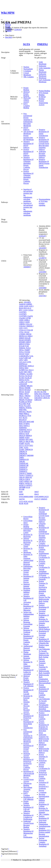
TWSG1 (22, 475)
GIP (30, 358)
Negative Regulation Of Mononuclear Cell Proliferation (28, 833)
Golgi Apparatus (45, 68)
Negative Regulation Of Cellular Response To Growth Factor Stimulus (44, 618)
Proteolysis (43, 761)
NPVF (26, 394)
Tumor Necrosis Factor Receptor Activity (27, 708)
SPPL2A (22, 442)
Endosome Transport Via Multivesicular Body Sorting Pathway (44, 739)
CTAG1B (30, 330)
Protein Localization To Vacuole (44, 567)
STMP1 (22, 444)
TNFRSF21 (23, 471)
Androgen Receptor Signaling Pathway (42, 154)
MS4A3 (22, 388)
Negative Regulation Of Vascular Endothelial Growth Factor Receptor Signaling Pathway (44, 515)
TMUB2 (22, 461)
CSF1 (21, 328)
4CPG (26, 501)
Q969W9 (44, 499)
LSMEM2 (23, 386)
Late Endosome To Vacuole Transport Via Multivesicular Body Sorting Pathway (44, 654)
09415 (37, 494)
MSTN (21, 390)
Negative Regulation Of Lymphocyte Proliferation (28, 816)
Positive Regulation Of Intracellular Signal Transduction (28, 724)
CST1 (25, 328)
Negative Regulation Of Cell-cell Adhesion (28, 808)
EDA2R (28, 338)
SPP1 (31, 440)
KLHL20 (28, 378)
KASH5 (30, 374)
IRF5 (30, 372)
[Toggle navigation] (2, 20)
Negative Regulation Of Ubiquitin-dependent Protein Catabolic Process (28, 163)
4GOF (26, 503)
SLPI (27, 434)
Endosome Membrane (43, 75)
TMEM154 (29, 449)
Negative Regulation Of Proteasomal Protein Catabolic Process (28, 639)
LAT (26, 382)
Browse (8, 25)
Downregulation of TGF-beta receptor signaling (45, 202)
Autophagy (43, 571)
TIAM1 (22, 449)
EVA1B (22, 346)
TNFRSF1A (23, 469)
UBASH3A (38, 398)
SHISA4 (27, 432)
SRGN (28, 442)
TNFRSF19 (23, 467)
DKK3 (30, 336)
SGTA (26, 44)
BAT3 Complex (27, 794)
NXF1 (21, 398)
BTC (21, 310)
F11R (27, 346)
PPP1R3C (23, 412)
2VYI (21, 501)
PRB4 (21, 414)
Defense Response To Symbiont (28, 630)
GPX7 (21, 360)
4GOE (21, 503)
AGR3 (26, 306)
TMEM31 (23, 455)
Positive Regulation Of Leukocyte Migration (28, 607)
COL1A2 (29, 324)
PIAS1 (21, 406)
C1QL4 (30, 310)
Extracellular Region (28, 518)
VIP (31, 481)
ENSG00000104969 (26, 497)
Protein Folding (26, 802)
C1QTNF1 (23, 312)
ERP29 (21, 344)
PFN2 (30, 402)
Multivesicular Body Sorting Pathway (44, 751)
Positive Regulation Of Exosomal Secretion (44, 608)
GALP (21, 358)
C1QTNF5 (23, 314)
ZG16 (28, 487)
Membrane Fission (43, 746)
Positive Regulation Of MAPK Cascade (28, 691)
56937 (37, 492)
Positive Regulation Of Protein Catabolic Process (44, 717)
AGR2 (21, 306)
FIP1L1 (22, 350)
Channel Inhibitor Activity (42, 800)
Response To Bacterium (28, 536)
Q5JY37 (37, 499)
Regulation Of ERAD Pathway (44, 640)
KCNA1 (22, 376)
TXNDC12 (29, 475)
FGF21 (28, 348)
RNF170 (22, 424)
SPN (27, 440)
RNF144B (30, 422)
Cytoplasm (27, 71)
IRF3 (26, 372)
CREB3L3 (30, 326)
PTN (29, 416)
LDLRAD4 (23, 384)
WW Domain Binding (43, 94)
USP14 (28, 479)
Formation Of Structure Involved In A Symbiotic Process (44, 786)
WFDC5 (29, 485)
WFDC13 (22, 485)
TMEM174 (23, 451)
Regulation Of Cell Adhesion (28, 798)
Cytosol (26, 73)
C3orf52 (30, 316)
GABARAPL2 (24, 356)
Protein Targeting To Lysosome (43, 667)
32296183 (18, 30)
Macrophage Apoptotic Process (28, 789)
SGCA (29, 430)
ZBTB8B (22, 487)
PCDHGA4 (23, 402)
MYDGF (27, 390)
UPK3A (22, 479)
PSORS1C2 (23, 416)
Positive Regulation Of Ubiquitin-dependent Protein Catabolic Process (28, 177)
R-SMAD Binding (42, 98)
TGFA (26, 447)
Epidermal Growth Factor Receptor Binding (29, 824)
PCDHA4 (29, 400)
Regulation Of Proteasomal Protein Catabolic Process (44, 693)
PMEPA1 (43, 44)
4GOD (31, 501)
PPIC (25, 410)
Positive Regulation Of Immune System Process (28, 748)
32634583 (42, 248)
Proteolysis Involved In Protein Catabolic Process (43, 776)
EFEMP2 (22, 342)
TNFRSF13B (24, 465)
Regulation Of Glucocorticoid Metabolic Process (29, 774)
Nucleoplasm (28, 69)
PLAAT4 (27, 406)
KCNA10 (29, 376)
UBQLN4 (38, 400)
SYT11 (22, 446)
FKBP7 (27, 350)
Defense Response (27, 621)
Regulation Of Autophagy (44, 845)
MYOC (22, 392)
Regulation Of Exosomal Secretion (44, 633)
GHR (26, 358)
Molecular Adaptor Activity (27, 100)
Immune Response (27, 657)
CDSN (27, 322)
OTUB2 (37, 396)
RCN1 (25, 418)
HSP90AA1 (23, 364)
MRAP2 (30, 386)
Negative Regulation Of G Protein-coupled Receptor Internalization (45, 832)
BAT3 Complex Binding (27, 106)
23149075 (42, 258)
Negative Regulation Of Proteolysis (28, 716)
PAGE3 (26, 398)
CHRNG (22, 324)
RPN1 (28, 424)
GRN (26, 360)
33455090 (42, 272)
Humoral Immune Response (27, 586)
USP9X (26, 481)
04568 (21, 494)
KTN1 (27, 380)
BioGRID (9, 37)
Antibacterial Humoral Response (28, 648)
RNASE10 (23, 420)
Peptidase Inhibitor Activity (27, 592)
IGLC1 (31, 370)
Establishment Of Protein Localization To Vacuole (44, 556)
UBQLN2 (29, 477)
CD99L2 (27, 320)
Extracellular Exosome (28, 625)
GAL (32, 356)
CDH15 (22, 322)
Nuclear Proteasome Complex (43, 840)
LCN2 (30, 382)
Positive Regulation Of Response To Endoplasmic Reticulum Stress (44, 728)
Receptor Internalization (44, 795)
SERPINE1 (23, 428)
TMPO (21, 457)
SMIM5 (22, 438)
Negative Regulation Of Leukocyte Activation (28, 671)
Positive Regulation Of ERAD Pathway (44, 627)
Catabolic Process (42, 764)
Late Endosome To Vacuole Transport (44, 701)
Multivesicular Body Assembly (44, 672)
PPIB (21, 410)
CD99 (21, 320)
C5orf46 (22, 318)
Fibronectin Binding (27, 784)
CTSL (21, 332)
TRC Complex (29, 77)
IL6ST (21, 372)
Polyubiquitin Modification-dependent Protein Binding (44, 708)
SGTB (21, 432)
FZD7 (27, 354)
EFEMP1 (27, 340)
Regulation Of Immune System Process (28, 579)
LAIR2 (21, 382)
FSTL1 (21, 352)
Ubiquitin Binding (42, 525)
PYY (21, 418)
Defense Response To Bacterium (28, 541)
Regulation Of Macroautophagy (45, 682)
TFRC (21, 447)
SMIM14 (29, 436)
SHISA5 (22, 434)
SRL (32, 442)
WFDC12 (28, 483)
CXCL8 (26, 332)
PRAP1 (29, 412)
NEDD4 (46, 394)
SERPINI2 (23, 430)
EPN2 (36, 394)
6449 (21, 492)
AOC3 (31, 306)
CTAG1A (22, 330)
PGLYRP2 (23, 404)
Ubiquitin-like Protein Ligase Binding (44, 645)
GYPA (29, 362)
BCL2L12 (28, 308)
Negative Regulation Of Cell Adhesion (28, 684)
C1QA (25, 310)
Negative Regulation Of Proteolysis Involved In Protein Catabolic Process (28, 764)
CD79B (28, 318)
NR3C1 (22, 396)
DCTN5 (37, 392)
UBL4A (22, 477)
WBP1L (22, 483)
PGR (29, 404)
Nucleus (26, 67)
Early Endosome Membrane (45, 81)
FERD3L (22, 348)
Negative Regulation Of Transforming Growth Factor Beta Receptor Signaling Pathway (44, 144)
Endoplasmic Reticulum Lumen (28, 531)
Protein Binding (26, 89)
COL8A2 (22, 326)
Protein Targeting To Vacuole (43, 757)
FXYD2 (27, 352)
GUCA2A (23, 362)
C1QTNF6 (23, 316)
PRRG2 (26, 414)
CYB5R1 (22, 334)
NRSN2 (28, 396)
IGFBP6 (22, 370)
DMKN (22, 338)
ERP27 (28, 342)
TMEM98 (30, 455)
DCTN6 (43, 392)
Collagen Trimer (27, 546)
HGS (41, 394)
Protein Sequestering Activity (43, 103)
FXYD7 (22, 354)
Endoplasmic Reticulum (28, 567)
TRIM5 (29, 473)
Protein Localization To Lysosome (44, 769)
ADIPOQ (22, 304)
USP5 (21, 481)
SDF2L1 (27, 426)
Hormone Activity (27, 755)
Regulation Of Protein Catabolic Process (44, 548)
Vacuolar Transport (42, 662)
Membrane (27, 75)
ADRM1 (29, 304)
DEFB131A (23, 336)
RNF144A (23, 422)
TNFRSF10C (24, 463)
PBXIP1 (22, 400)
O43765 (22, 499)
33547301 (42, 296)
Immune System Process (26, 572)
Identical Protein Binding (26, 94)
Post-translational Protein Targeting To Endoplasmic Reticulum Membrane (28, 120)
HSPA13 (31, 366)
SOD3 (27, 438)
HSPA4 (22, 368)
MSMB (28, 388)
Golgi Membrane (43, 63)
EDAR (21, 340)
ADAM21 (27, 302)
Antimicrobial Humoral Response (28, 562)
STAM (48, 396)
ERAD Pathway (26, 129)
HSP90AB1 (23, 366)
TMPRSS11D (24, 459)
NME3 (21, 394)
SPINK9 (22, 440)
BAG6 (21, 308)
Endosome (43, 66)
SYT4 (27, 446)
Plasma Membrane (43, 71)
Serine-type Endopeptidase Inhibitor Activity (29, 615)
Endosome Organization (43, 823)
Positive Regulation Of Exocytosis (44, 818)
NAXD (27, 392)
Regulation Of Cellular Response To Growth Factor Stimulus (44, 808)
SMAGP (22, 436)
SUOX (27, 444)
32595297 (42, 236)
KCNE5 (22, 378)
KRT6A (22, 380)
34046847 (27, 267)
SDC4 (21, 426)
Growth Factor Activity (29, 780)
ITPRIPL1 (23, 374)
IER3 (26, 368)
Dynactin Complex (42, 562)
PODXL (29, 408)
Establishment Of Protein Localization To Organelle (44, 576)
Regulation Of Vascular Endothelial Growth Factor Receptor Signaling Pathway (44, 534)
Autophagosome (45, 826)
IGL (27, 370)
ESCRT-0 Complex (42, 543)
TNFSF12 (23, 473)
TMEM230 (23, 453)
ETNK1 (27, 344)
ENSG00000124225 (42, 497)
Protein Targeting (42, 686)
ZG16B (22, 489)
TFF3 (31, 446)
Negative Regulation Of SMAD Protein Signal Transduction (44, 163)
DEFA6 (29, 334)
